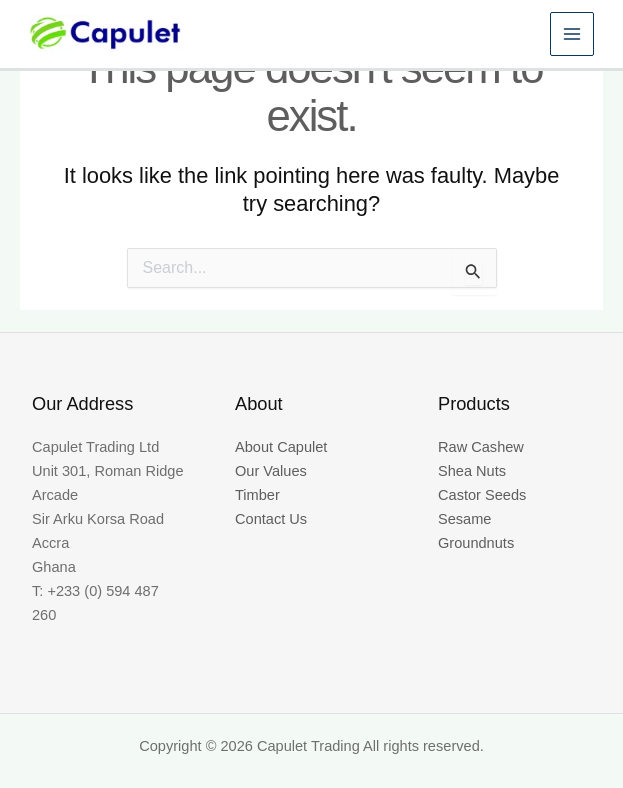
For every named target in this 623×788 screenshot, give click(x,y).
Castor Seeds (482, 495)
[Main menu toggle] (569, 40)
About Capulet (281, 447)
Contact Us (271, 519)
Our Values (271, 471)
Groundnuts (476, 543)
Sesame (464, 519)
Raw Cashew (481, 447)
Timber (257, 495)
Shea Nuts (472, 471)
